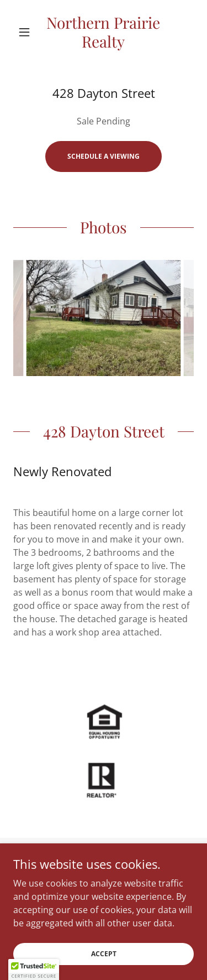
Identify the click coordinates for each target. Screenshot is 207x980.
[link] (104, 32)
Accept (104, 954)
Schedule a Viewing (104, 156)
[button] (27, 32)
